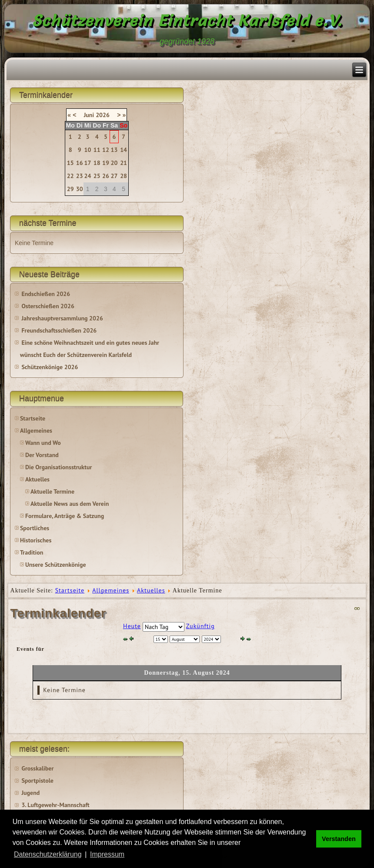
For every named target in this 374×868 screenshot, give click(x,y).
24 (88, 176)
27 (114, 176)
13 (114, 150)
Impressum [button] (107, 854)
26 (106, 176)
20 (114, 163)
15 (70, 163)
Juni (89, 115)
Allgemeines (36, 431)
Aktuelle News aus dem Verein (70, 504)
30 (80, 189)
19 (106, 163)
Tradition (32, 552)
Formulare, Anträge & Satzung (65, 516)
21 (124, 163)
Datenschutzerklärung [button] (48, 854)
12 (106, 150)
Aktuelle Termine (52, 491)
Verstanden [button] (339, 839)
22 (70, 176)
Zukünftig (200, 626)
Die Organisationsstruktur (58, 467)
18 (97, 163)
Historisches (36, 540)
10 (88, 150)
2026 (103, 115)
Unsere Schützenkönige (56, 565)
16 (80, 163)
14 (124, 150)
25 (97, 176)
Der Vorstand (42, 455)
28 (124, 176)
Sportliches (35, 528)
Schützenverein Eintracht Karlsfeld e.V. (187, 20)
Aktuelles (37, 479)
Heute (132, 626)
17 (88, 163)
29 (70, 189)
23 (80, 176)
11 (97, 150)
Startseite (33, 418)
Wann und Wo (43, 443)
